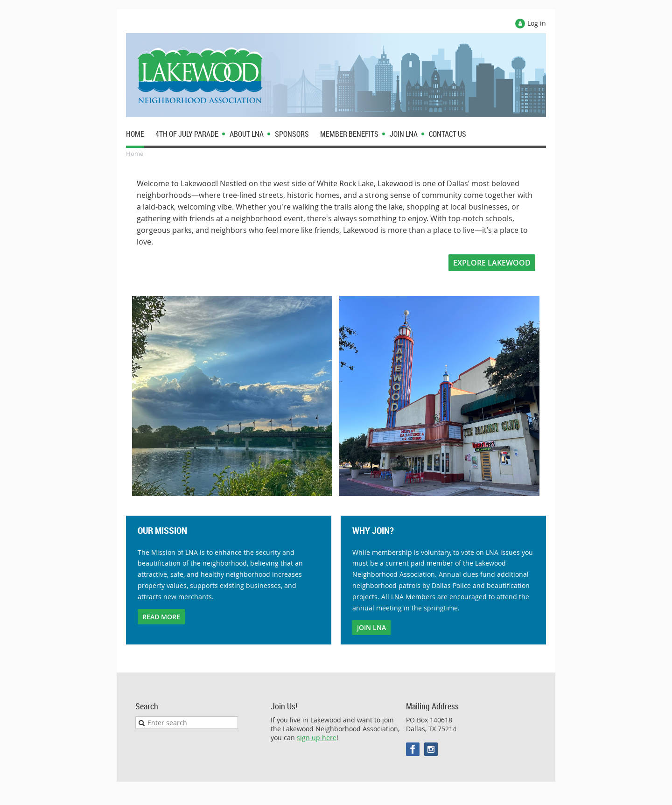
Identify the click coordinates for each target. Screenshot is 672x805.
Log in (537, 23)
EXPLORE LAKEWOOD (492, 263)
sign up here (317, 738)
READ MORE (161, 617)
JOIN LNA (371, 627)
